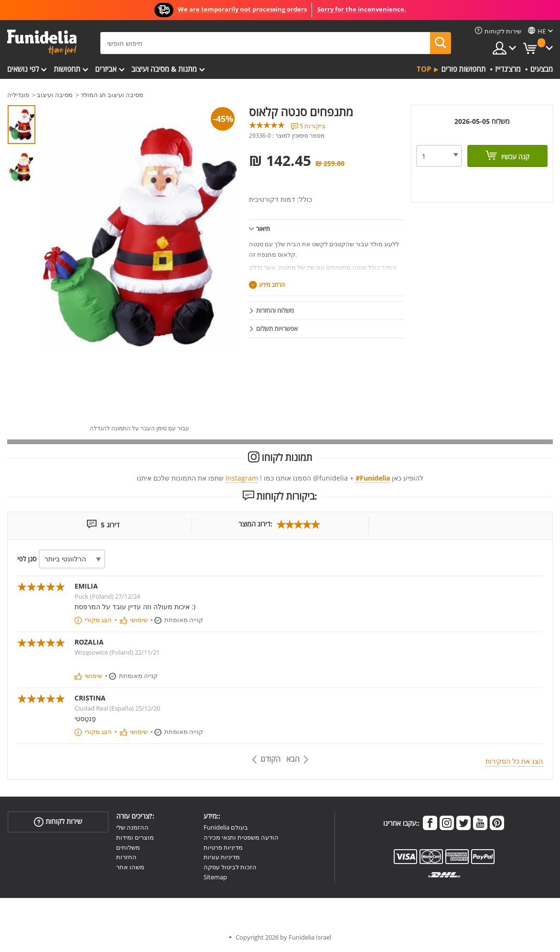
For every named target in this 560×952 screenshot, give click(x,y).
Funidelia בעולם (226, 827)
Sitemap (215, 877)
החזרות (126, 857)
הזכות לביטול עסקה (230, 867)
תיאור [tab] (263, 229)
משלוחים (128, 847)
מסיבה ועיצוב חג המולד (112, 95)
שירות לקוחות (58, 822)
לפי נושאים (23, 69)
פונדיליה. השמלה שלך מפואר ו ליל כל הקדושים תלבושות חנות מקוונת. (42, 42)
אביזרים (106, 69)
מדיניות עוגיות (222, 857)
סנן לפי (27, 559)
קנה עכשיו (514, 157)
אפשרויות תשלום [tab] (277, 328)
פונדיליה (18, 95)
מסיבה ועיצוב (55, 95)
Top (424, 69)
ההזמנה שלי (132, 827)
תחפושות (67, 69)
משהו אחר (130, 867)
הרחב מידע (272, 285)
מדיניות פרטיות (223, 847)
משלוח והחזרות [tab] (275, 310)
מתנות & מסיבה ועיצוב (164, 69)
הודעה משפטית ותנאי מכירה (241, 837)
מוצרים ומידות (135, 837)
